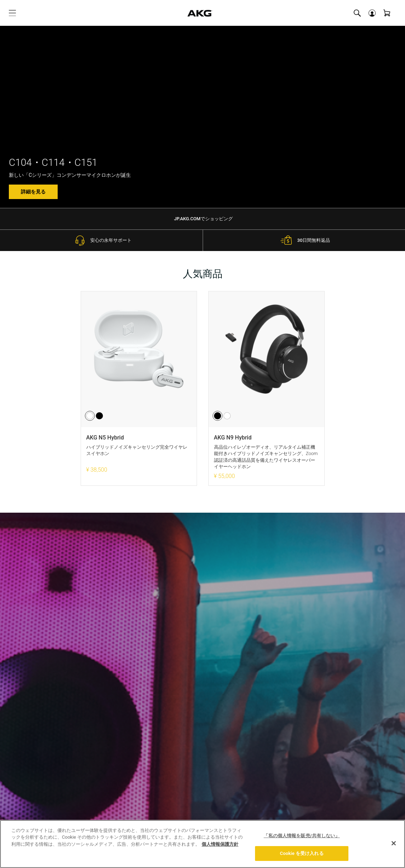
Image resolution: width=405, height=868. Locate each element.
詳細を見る (33, 192)
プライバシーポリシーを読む (203, 647)
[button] (372, 13)
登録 (271, 605)
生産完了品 (24, 779)
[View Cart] (387, 13)
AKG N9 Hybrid (233, 438)
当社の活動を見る (261, 753)
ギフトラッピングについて (102, 748)
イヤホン (21, 756)
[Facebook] (355, 749)
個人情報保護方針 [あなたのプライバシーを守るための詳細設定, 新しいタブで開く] (220, 844)
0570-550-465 (256, 790)
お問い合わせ (256, 780)
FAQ (82, 763)
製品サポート (92, 775)
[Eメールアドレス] (186, 605)
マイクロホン (26, 768)
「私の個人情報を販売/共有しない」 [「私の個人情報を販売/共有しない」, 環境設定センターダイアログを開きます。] (302, 836)
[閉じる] (394, 843)
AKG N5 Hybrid (105, 438)
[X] (368, 748)
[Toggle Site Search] (357, 13)
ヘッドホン (24, 744)
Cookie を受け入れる (302, 853)
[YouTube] (382, 749)
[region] (202, 844)
